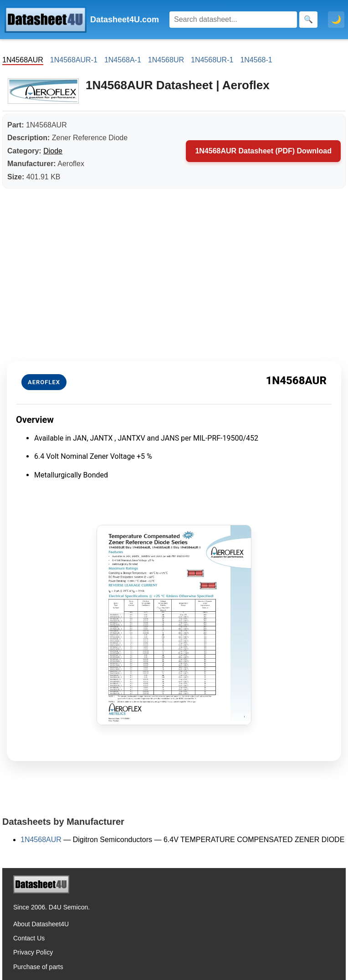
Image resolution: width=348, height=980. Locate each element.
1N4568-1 (256, 60)
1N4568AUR (41, 840)
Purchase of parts (38, 967)
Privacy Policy (33, 952)
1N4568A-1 (123, 60)
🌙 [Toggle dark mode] (336, 20)
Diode (53, 151)
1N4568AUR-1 (74, 60)
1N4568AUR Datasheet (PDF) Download (263, 151)
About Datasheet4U (41, 924)
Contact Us (29, 938)
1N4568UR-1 (212, 60)
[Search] (233, 20)
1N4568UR (166, 60)
